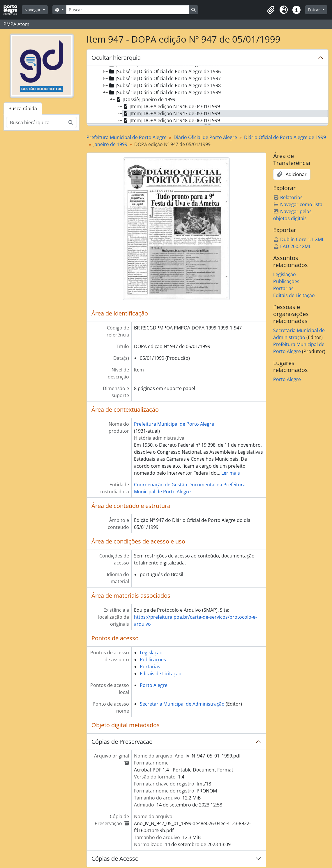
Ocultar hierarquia (116, 58)
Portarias (150, 667)
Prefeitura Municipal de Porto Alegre (127, 137)
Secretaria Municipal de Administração (182, 704)
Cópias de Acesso (115, 859)
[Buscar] (128, 10)
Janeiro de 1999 (110, 144)
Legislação (151, 653)
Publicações (153, 660)
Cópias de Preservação (122, 742)
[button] (271, 10)
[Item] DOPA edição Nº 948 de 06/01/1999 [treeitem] (171, 120)
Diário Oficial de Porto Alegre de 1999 (285, 137)
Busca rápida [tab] (23, 108)
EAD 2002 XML (292, 246)
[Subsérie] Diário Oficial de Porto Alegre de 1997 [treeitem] (164, 78)
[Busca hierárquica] (36, 122)
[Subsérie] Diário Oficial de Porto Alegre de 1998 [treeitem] (164, 85)
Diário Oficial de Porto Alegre (205, 137)
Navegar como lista (298, 204)
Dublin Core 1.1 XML (299, 239)
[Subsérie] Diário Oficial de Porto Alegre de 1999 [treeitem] (164, 92)
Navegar (33, 10)
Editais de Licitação (161, 674)
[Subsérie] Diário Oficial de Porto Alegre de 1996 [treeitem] (164, 71)
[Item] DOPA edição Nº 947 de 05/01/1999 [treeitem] (171, 113)
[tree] (207, 95)
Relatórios (288, 197)
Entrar (315, 10)
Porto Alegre (154, 685)
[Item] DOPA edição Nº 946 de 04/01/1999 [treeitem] (171, 106)
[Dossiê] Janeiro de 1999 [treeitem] (145, 99)
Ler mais (231, 473)
